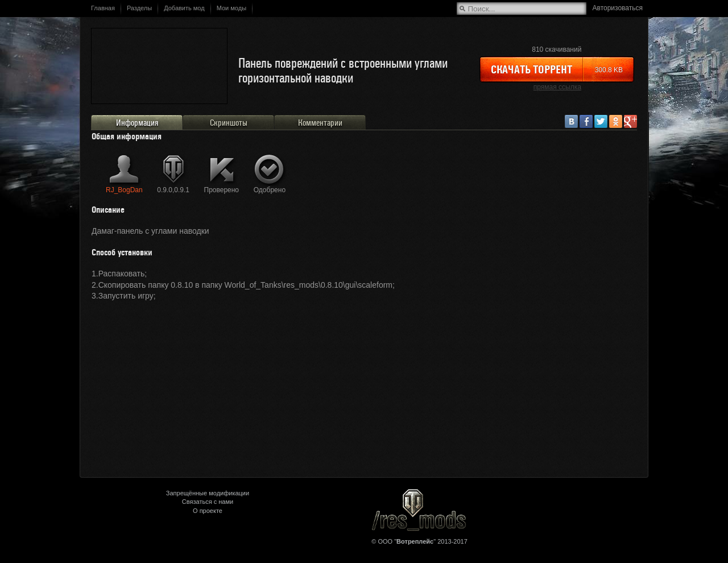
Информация (137, 123)
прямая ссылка (557, 87)
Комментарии (320, 123)
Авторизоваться (618, 8)
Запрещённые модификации (208, 493)
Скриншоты (229, 123)
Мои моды (231, 8)
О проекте (208, 511)
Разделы (139, 8)
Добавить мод (184, 8)
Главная (103, 8)
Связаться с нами (208, 502)
